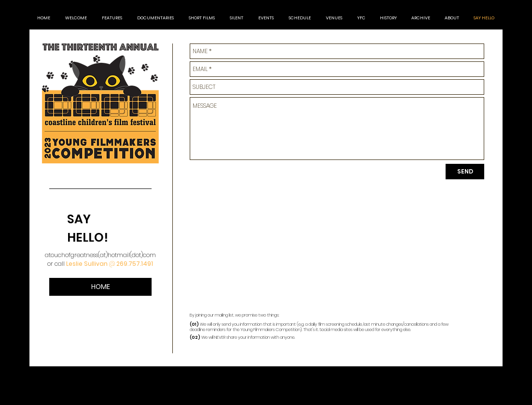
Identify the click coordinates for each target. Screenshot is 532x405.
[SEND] (465, 172)
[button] (421, 18)
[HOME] (100, 287)
